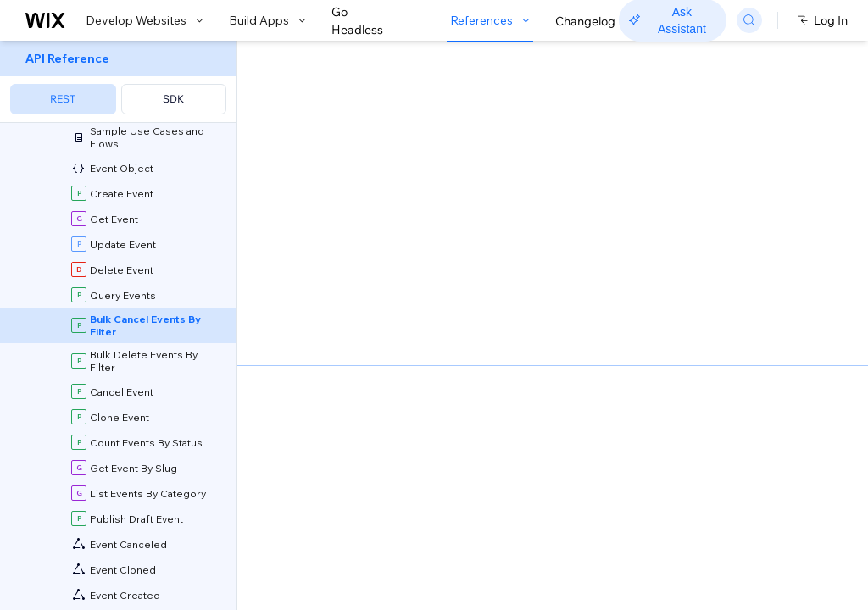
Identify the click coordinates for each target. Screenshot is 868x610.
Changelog (585, 21)
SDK (173, 99)
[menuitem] (118, 82)
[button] (342, 151)
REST (63, 99)
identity (409, 510)
